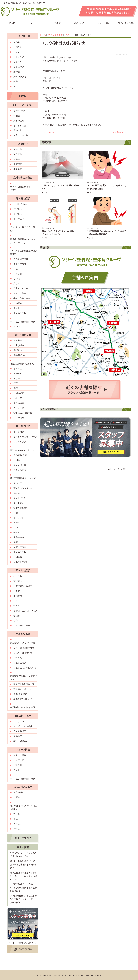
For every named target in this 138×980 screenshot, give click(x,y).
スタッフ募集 (103, 23)
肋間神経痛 (19, 393)
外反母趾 (18, 532)
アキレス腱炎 (20, 470)
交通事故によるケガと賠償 (22, 643)
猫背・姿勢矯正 (21, 741)
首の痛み (18, 373)
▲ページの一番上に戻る (117, 469)
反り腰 (17, 378)
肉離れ (17, 523)
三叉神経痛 (19, 792)
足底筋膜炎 (19, 537)
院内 (16, 82)
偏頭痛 (17, 616)
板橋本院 (18, 149)
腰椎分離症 (19, 340)
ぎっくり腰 (19, 408)
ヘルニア (18, 398)
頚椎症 (17, 591)
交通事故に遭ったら (23, 689)
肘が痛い (18, 209)
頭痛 (16, 621)
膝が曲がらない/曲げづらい (22, 450)
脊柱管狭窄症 (20, 418)
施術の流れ (19, 121)
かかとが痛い (20, 442)
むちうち (18, 576)
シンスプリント (21, 498)
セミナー (18, 52)
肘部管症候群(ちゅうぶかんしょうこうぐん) (23, 241)
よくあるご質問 (21, 126)
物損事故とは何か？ (23, 699)
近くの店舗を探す (126, 23)
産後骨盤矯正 (20, 731)
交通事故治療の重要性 (24, 648)
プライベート (20, 62)
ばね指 (17, 279)
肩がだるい (19, 219)
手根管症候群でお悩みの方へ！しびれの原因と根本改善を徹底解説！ (23, 888)
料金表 (58, 23)
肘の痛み (18, 303)
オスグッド (19, 518)
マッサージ (19, 721)
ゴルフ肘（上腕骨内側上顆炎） (22, 229)
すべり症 (18, 369)
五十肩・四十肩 (21, 288)
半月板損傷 (19, 432)
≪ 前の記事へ (50, 132)
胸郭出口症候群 (21, 259)
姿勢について (20, 67)
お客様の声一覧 (21, 135)
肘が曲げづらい (21, 204)
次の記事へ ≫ (120, 132)
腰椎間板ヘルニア (22, 355)
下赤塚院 (18, 154)
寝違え (17, 606)
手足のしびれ (20, 313)
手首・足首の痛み (22, 298)
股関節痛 (18, 557)
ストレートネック (22, 626)
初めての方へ (80, 23)
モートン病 (19, 503)
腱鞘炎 (17, 326)
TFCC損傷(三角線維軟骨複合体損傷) (23, 252)
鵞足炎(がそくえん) (23, 488)
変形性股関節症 (21, 508)
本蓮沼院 (18, 164)
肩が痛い (18, 214)
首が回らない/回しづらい (25, 611)
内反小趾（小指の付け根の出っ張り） (23, 808)
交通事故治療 (20, 663)
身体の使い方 (20, 77)
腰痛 (16, 388)
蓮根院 (17, 159)
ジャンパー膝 (20, 465)
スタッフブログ (23, 838)
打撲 (16, 269)
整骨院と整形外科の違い (25, 684)
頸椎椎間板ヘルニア (23, 586)
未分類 (17, 72)
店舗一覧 (18, 130)
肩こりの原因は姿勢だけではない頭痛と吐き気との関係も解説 (23, 865)
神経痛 (17, 814)
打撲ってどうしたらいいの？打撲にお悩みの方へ (23, 855)
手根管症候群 (20, 264)
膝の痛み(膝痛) (20, 455)
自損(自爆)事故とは (23, 694)
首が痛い (18, 581)
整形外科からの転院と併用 (22, 707)
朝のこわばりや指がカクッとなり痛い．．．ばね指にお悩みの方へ (23, 876)
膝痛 (16, 542)
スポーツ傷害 (20, 293)
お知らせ (18, 47)
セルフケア (19, 57)
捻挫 (16, 528)
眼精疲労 (18, 596)
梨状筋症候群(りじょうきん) (23, 364)
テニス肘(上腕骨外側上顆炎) (23, 322)
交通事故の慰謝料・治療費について (23, 678)
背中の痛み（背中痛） (24, 413)
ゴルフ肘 (18, 274)
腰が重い (18, 350)
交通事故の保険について (25, 668)
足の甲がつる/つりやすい (25, 437)
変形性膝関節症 (21, 562)
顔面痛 (17, 797)
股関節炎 (18, 460)
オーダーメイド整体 (23, 726)
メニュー (35, 23)
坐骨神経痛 (19, 403)
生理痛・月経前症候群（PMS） (20, 189)
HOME (12, 23)
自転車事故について (23, 653)
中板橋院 (18, 169)
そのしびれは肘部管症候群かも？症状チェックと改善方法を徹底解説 (23, 899)
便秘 (16, 819)
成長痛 (17, 493)
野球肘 (17, 308)
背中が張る (19, 345)
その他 (46, 192)
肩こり (17, 284)
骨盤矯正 (18, 736)
